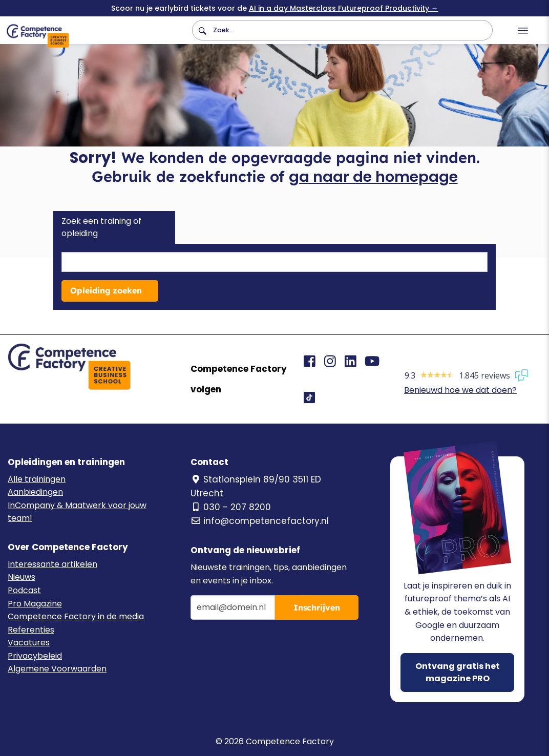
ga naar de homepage (373, 177)
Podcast (24, 590)
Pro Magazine (35, 604)
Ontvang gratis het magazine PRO (458, 672)
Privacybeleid (35, 656)
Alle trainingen (37, 479)
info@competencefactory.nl (260, 521)
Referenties (31, 630)
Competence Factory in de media (76, 616)
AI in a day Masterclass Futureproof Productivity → (344, 8)
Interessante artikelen (52, 564)
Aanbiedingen (35, 492)
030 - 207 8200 (231, 507)
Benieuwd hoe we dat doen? (460, 390)
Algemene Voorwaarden (57, 669)
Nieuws (22, 577)
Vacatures (29, 643)
